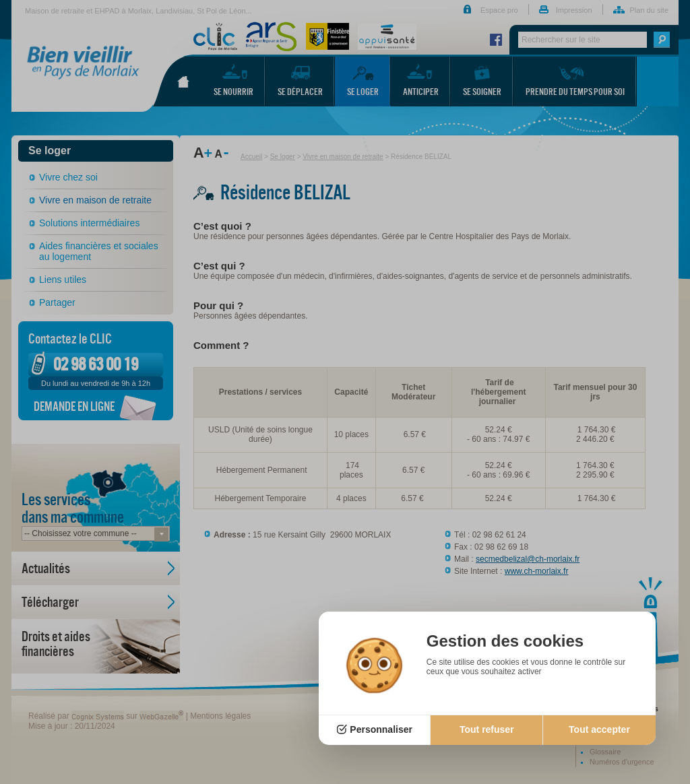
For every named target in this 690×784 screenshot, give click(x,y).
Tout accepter (599, 729)
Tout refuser (487, 729)
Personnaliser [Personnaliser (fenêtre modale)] (381, 729)
